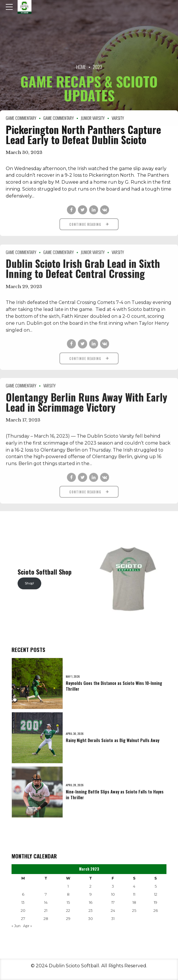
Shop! (29, 583)
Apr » (28, 926)
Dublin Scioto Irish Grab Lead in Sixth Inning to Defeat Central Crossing (83, 272)
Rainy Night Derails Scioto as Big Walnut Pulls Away (113, 740)
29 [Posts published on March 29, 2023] (68, 919)
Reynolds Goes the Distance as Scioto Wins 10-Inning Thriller (114, 686)
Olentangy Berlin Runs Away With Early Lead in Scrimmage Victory (87, 406)
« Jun (16, 926)
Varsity (118, 118)
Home (81, 67)
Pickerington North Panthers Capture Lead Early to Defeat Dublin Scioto (83, 134)
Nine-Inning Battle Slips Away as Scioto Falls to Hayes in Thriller (115, 794)
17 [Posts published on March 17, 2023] (113, 902)
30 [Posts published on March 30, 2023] (91, 919)
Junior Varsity (93, 118)
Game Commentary (21, 118)
